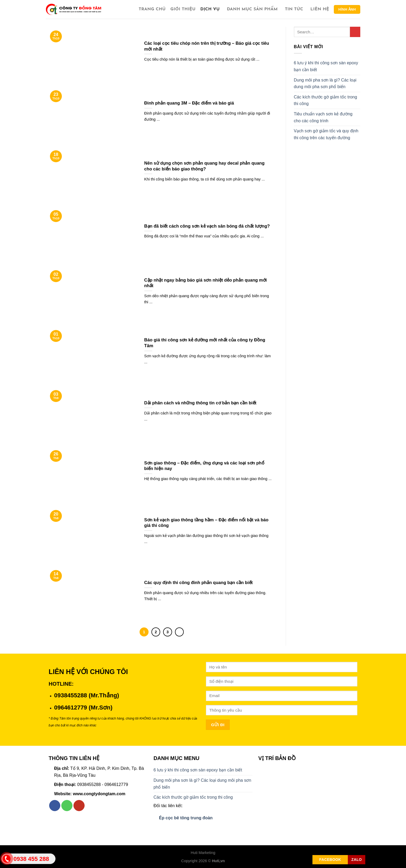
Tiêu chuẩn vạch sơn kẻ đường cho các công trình (323, 117)
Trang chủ (152, 9)
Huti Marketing (203, 853)
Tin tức (295, 9)
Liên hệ (320, 9)
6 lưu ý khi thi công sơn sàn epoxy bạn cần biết (326, 66)
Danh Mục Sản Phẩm (253, 9)
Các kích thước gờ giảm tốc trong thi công (326, 100)
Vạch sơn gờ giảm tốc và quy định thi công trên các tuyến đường (326, 134)
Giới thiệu (183, 9)
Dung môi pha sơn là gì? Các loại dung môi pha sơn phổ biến (325, 83)
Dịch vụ (211, 9)
